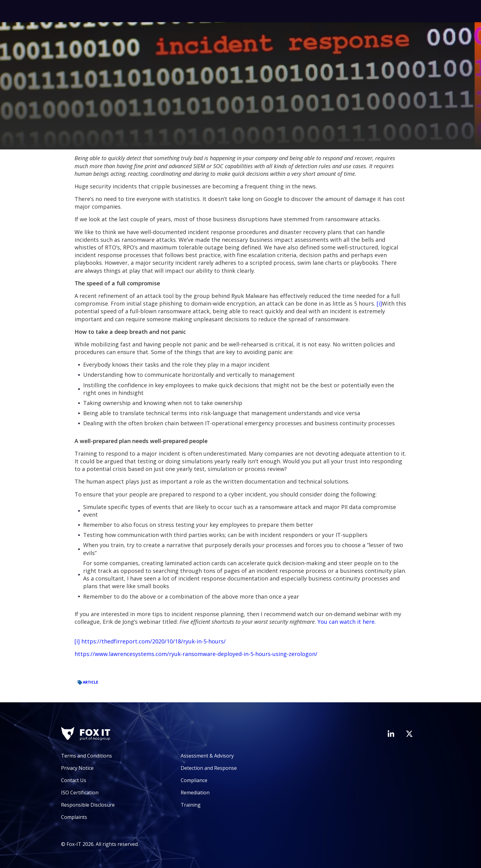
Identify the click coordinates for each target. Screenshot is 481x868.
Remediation (195, 793)
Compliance (194, 780)
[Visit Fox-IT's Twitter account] (409, 734)
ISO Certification (80, 793)
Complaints (74, 817)
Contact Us (74, 780)
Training (191, 805)
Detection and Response (209, 768)
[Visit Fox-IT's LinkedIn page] (391, 734)
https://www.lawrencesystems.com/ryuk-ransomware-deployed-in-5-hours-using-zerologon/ (196, 654)
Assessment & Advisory (207, 756)
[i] (379, 303)
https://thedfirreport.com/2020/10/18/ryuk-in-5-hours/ (154, 641)
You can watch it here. (347, 622)
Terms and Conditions (87, 756)
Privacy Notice (77, 768)
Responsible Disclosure (88, 805)
